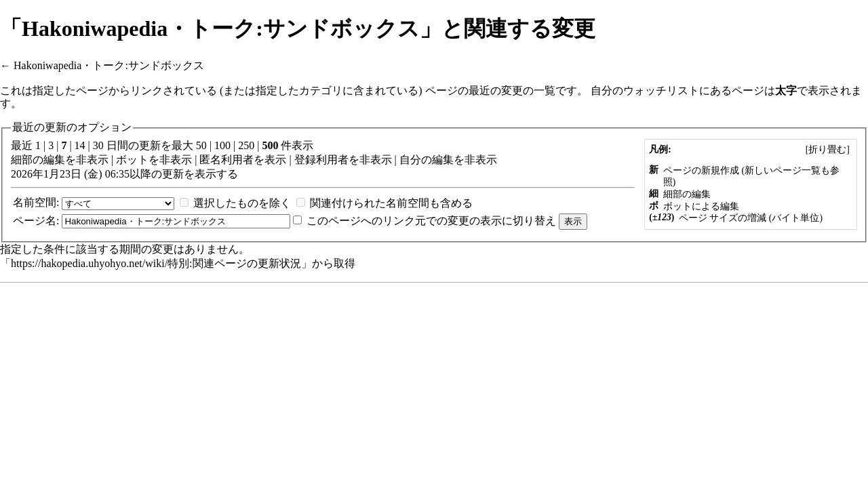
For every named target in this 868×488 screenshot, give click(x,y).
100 (222, 145)
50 (201, 145)
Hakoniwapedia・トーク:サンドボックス (109, 65)
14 (80, 145)
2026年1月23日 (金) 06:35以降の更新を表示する (124, 174)
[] (827, 149)
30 (98, 145)
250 (246, 145)
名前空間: (36, 202)
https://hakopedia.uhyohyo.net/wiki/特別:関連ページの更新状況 (156, 263)
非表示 (92, 160)
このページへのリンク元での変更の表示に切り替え (431, 221)
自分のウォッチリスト (645, 90)
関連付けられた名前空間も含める (391, 203)
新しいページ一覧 (783, 170)
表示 (275, 160)
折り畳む (827, 149)
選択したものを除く (242, 203)
